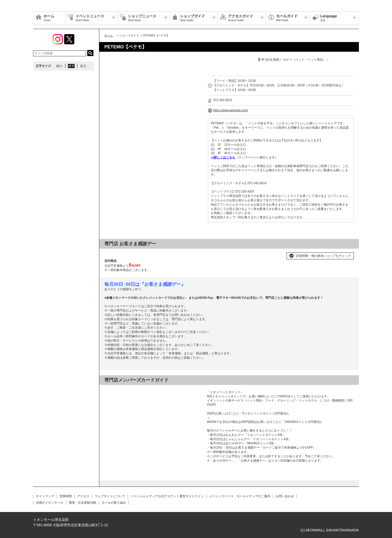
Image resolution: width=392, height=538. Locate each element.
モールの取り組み (114, 503)
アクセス (83, 496)
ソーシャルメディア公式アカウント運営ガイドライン (167, 496)
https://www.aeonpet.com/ (230, 110)
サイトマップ (45, 496)
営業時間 (66, 496)
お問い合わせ (285, 496)
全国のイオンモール (50, 503)
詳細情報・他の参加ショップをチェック (324, 256)
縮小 (59, 66)
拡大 (83, 66)
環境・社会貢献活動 (82, 503)
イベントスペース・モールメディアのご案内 (240, 496)
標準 (71, 66)
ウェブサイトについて (110, 496)
